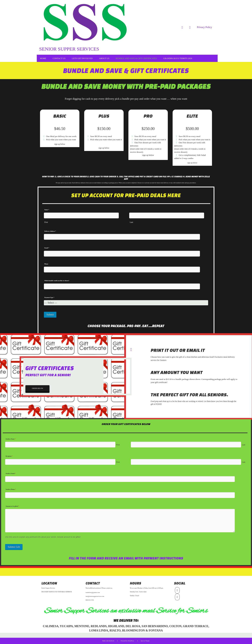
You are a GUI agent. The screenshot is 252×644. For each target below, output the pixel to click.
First (46, 222)
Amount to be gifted (12, 506)
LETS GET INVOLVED (82, 58)
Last (131, 222)
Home (43, 58)
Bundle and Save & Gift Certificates (136, 58)
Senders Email (11, 473)
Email (47, 248)
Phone (46, 264)
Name (47, 210)
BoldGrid (111, 641)
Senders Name (11, 439)
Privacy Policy (204, 27)
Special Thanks (145, 641)
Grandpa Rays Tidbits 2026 (178, 58)
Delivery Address (50, 231)
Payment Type (49, 297)
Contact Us (59, 58)
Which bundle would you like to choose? (57, 281)
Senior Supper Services (69, 49)
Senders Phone (11, 489)
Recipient (9, 456)
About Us (104, 58)
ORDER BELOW (37, 388)
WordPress (131, 641)
